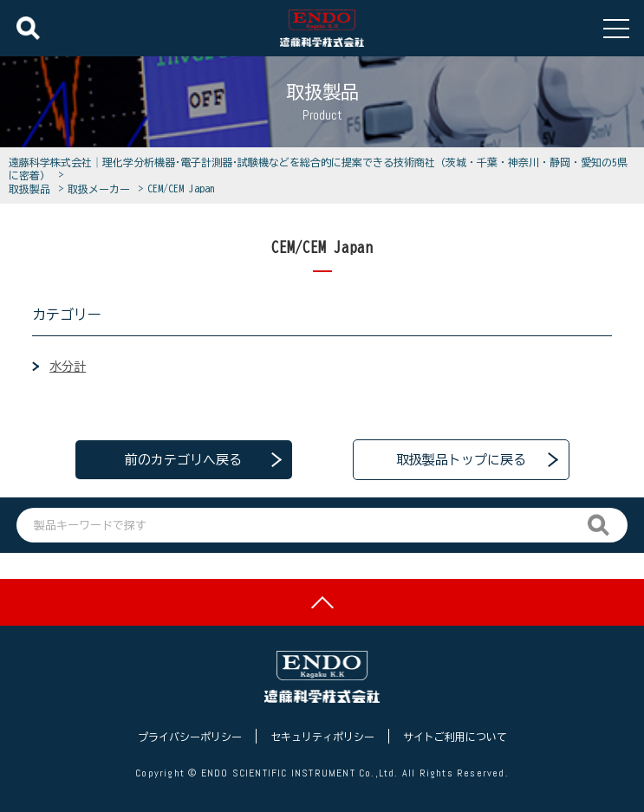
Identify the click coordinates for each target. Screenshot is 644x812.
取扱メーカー (101, 189)
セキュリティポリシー (322, 737)
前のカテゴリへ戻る (183, 460)
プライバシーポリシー (190, 737)
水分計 (68, 367)
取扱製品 (32, 189)
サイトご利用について (455, 737)
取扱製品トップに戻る (461, 460)
